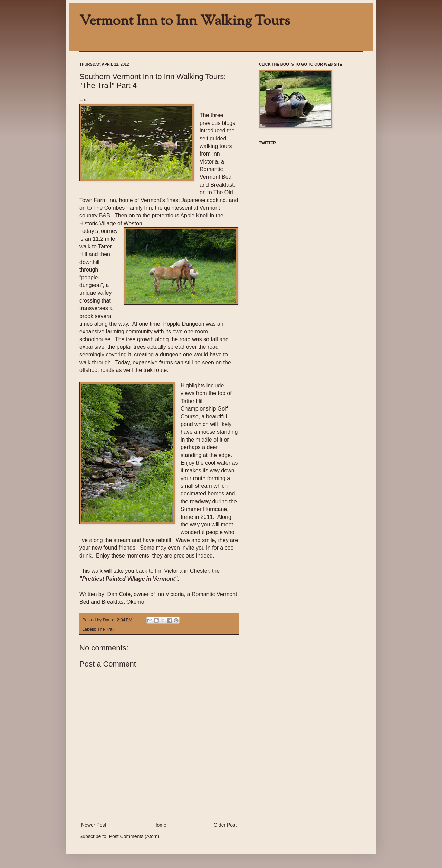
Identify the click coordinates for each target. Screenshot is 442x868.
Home (160, 825)
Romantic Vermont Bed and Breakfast (217, 177)
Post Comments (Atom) (134, 836)
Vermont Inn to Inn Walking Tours (185, 21)
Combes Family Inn (128, 208)
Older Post (225, 825)
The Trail (106, 629)
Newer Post (94, 825)
